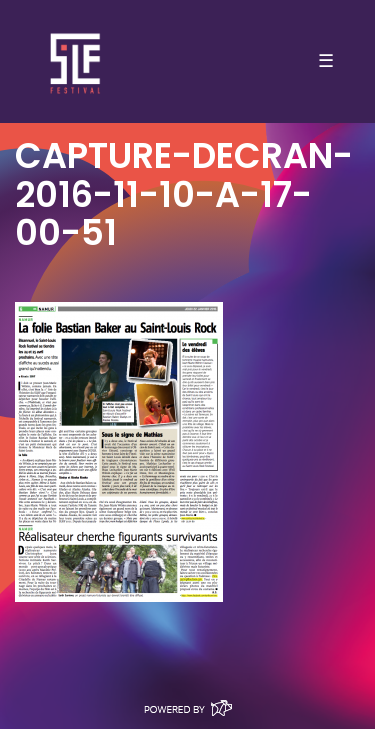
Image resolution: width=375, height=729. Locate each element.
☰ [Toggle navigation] (326, 61)
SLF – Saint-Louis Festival (76, 61)
